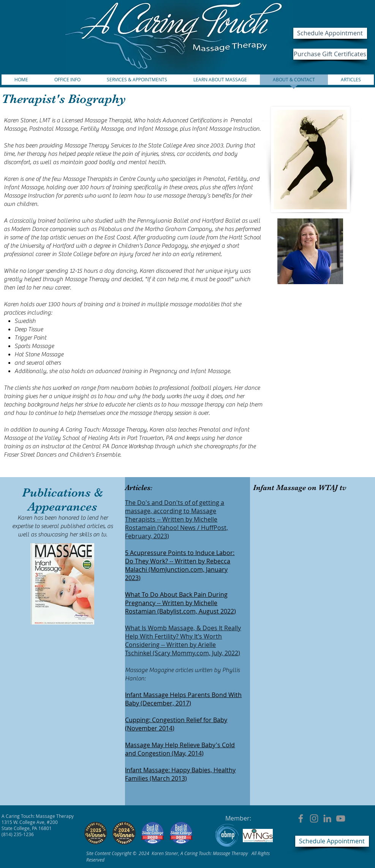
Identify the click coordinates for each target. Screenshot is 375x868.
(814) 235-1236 (18, 834)
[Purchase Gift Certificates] (330, 54)
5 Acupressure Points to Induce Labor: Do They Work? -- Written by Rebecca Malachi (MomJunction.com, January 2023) (180, 565)
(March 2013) (168, 778)
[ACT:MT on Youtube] (341, 818)
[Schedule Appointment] (330, 33)
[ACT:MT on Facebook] (301, 818)
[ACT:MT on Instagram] (314, 818)
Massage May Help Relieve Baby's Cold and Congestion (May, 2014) (180, 749)
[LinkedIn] (327, 818)
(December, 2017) (166, 703)
